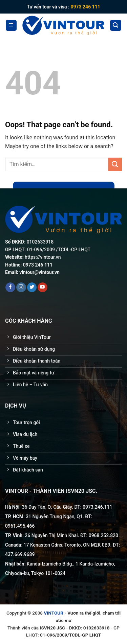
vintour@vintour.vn (39, 272)
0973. (89, 507)
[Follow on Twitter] (32, 287)
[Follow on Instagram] (21, 287)
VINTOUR (54, 613)
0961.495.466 (20, 526)
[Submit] (115, 164)
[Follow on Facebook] (10, 287)
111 (108, 507)
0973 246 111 (85, 7)
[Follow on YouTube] (43, 287)
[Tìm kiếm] (116, 26)
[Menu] (11, 26)
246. (100, 507)
